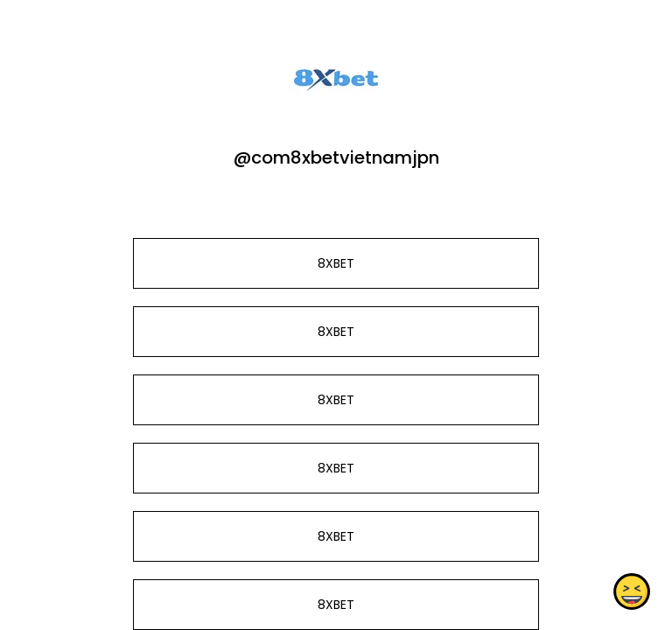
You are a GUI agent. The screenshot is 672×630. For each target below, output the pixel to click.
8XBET (336, 263)
